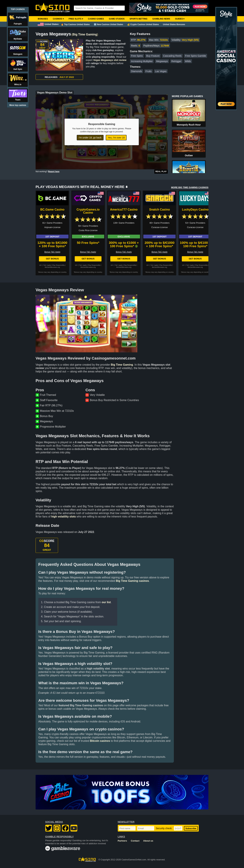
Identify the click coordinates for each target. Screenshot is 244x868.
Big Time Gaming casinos (132, 581)
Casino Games (96, 19)
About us (148, 841)
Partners (122, 841)
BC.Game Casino (52, 210)
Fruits (149, 71)
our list (106, 602)
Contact (135, 841)
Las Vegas (161, 71)
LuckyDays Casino (195, 210)
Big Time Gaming (85, 34)
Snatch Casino (159, 210)
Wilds (188, 61)
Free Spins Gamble (196, 56)
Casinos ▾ (58, 19)
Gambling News (161, 19)
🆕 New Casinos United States (109, 24)
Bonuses (43, 19)
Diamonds (136, 71)
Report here (54, 172)
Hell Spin (18, 69)
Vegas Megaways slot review (110, 60)
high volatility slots (63, 517)
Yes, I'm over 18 (116, 138)
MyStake (18, 39)
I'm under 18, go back (90, 138)
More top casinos (18, 105)
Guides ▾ (180, 19)
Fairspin (18, 24)
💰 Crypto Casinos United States (143, 24)
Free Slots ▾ (76, 19)
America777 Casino (124, 210)
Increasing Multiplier (142, 61)
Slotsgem (18, 54)
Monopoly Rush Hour (189, 125)
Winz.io (18, 84)
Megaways (162, 61)
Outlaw (189, 155)
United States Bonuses (174, 24)
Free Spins (137, 56)
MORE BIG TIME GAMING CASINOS (190, 187)
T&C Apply (47, 265)
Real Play (161, 172)
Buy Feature (153, 56)
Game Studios (117, 19)
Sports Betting (138, 19)
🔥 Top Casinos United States (75, 24)
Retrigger (176, 61)
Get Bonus (52, 259)
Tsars (18, 100)
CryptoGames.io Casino (88, 211)
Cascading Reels (172, 56)
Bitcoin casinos (100, 741)
